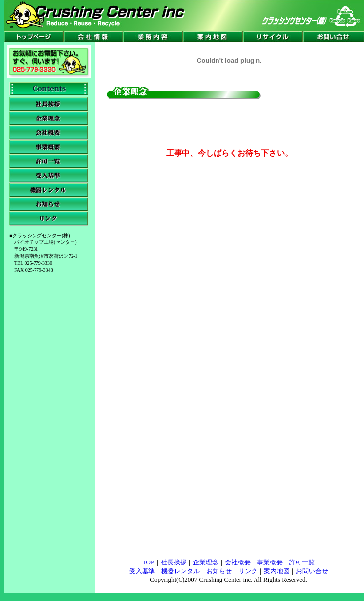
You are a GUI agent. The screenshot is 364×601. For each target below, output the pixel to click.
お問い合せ (312, 571)
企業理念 (206, 562)
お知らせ (219, 571)
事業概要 (270, 562)
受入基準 (142, 571)
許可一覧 (302, 562)
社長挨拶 (174, 562)
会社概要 (238, 562)
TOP (148, 562)
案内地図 (277, 571)
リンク (248, 571)
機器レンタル (181, 571)
